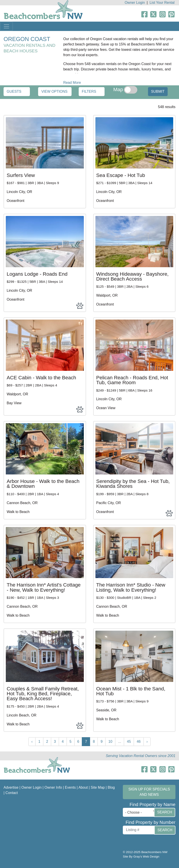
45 (129, 742)
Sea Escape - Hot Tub (121, 175)
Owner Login (135, 3)
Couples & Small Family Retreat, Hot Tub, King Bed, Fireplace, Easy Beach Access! (43, 694)
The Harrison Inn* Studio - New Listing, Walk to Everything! (131, 587)
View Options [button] (54, 91)
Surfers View (21, 175)
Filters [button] (89, 91)
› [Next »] (147, 742)
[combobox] (140, 812)
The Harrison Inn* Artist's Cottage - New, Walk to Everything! (44, 587)
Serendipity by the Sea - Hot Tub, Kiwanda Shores (133, 484)
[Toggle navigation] (6, 26)
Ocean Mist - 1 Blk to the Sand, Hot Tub (131, 691)
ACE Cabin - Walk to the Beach (41, 378)
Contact (12, 793)
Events (70, 787)
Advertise (11, 787)
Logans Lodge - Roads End (37, 274)
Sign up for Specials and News (149, 792)
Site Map (98, 787)
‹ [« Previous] (32, 742)
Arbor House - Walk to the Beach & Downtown (43, 484)
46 (139, 742)
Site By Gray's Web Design (141, 857)
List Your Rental (162, 3)
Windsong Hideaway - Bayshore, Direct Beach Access (133, 276)
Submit (158, 91)
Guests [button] (14, 91)
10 (110, 742)
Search (165, 812)
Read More (72, 83)
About (83, 787)
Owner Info (53, 787)
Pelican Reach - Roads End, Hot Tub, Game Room (132, 380)
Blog (111, 787)
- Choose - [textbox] (133, 812)
